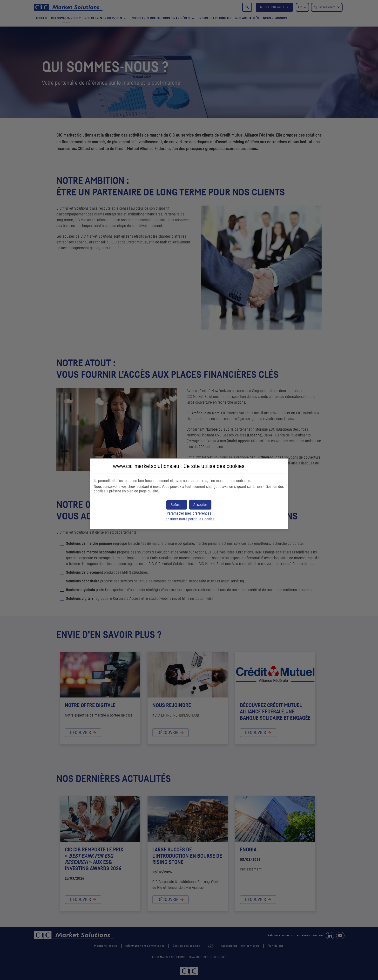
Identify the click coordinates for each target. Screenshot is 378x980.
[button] (200, 505)
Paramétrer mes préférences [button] (189, 513)
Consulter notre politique (189, 519)
